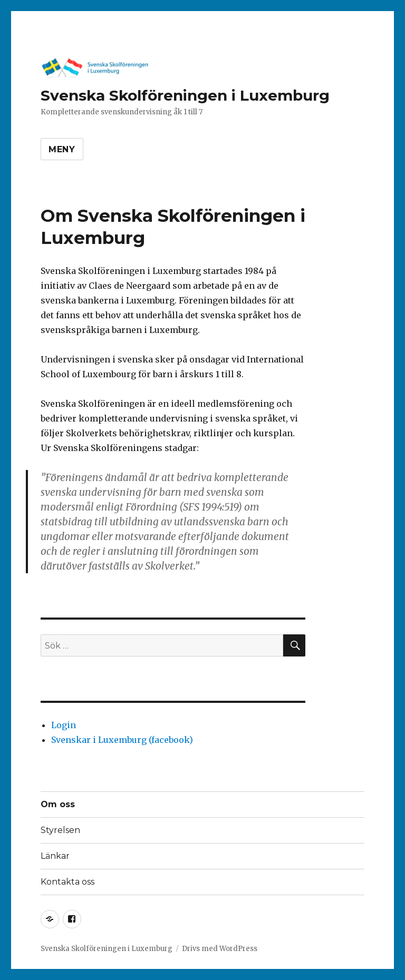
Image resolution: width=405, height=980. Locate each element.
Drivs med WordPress (220, 949)
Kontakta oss (67, 882)
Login (64, 725)
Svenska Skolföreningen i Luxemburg (185, 95)
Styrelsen (60, 830)
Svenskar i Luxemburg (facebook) (122, 740)
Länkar (55, 856)
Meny (62, 149)
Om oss (58, 804)
